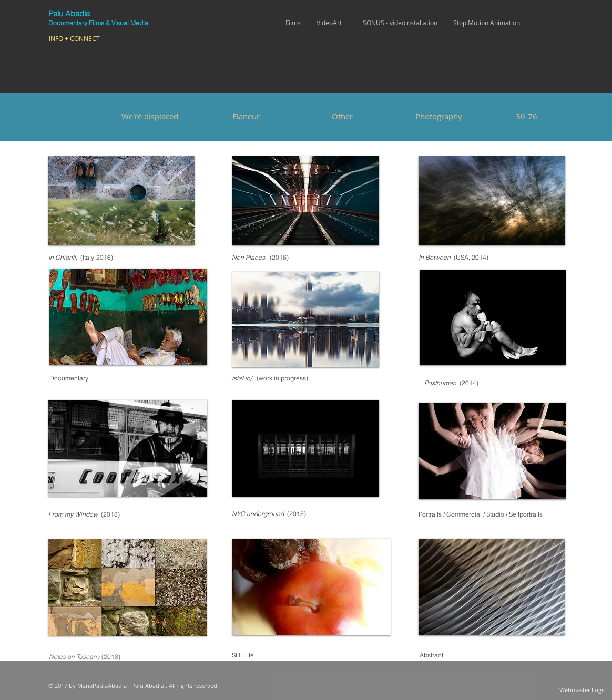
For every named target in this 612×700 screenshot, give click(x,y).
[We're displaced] (150, 116)
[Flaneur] (246, 116)
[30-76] (526, 116)
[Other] (342, 116)
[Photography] (438, 116)
